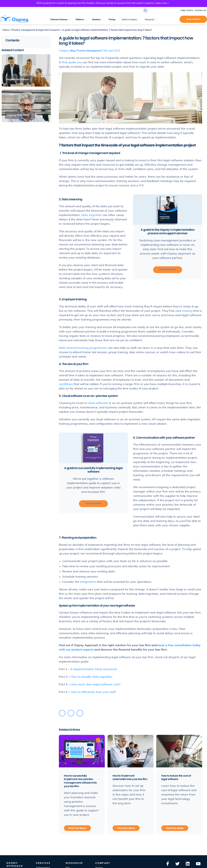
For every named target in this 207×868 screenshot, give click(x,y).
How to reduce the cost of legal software (176, 777)
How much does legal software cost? (95, 685)
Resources (150, 20)
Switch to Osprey (129, 20)
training (187, 311)
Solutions (96, 20)
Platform (80, 20)
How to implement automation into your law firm (130, 777)
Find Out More (78, 828)
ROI (141, 186)
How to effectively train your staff (93, 692)
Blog (73, 51)
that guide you (72, 63)
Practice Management (89, 51)
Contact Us (200, 10)
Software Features (59, 20)
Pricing (112, 20)
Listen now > (162, 3)
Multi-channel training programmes (83, 348)
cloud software (98, 403)
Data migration (92, 215)
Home (6, 30)
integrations (88, 582)
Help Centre (187, 10)
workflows (66, 384)
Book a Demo (193, 19)
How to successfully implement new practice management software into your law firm (81, 781)
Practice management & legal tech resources (36, 30)
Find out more (168, 270)
